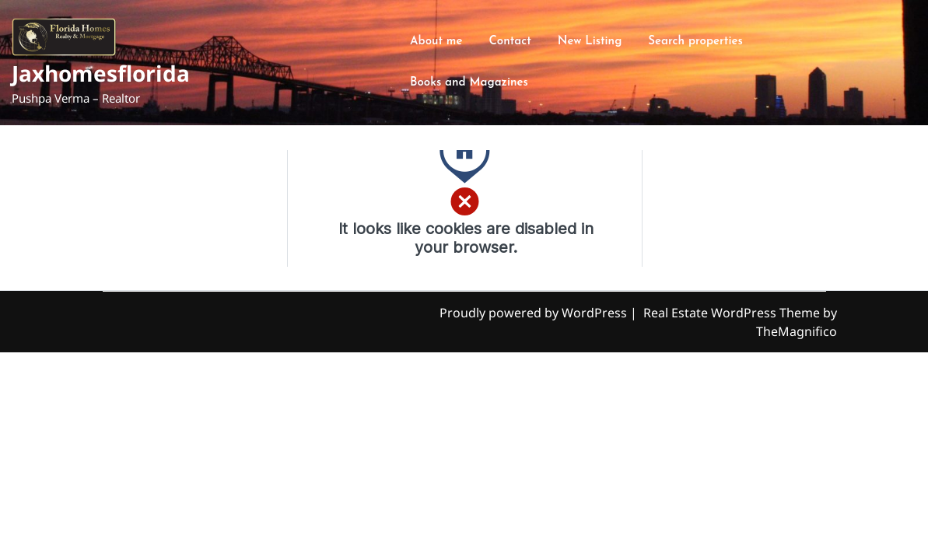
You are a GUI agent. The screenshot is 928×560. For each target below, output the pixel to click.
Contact (510, 42)
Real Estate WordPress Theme (733, 313)
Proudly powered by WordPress (535, 313)
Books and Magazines (469, 83)
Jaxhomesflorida (101, 73)
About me (436, 42)
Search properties (695, 42)
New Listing (590, 42)
